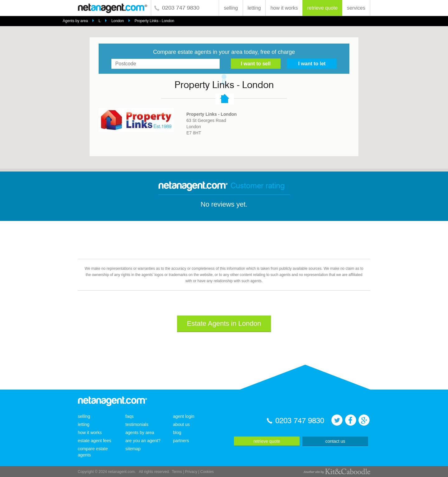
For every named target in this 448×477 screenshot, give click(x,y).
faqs (129, 416)
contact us (335, 441)
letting (254, 8)
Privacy (191, 472)
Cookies (207, 472)
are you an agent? (143, 441)
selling (231, 8)
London (118, 21)
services (356, 8)
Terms (177, 472)
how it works (284, 8)
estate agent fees (94, 441)
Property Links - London (154, 21)
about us (181, 424)
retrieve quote (322, 8)
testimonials (137, 424)
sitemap (133, 449)
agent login (184, 416)
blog (177, 433)
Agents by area (75, 21)
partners (181, 441)
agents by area (140, 433)
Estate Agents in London (224, 323)
